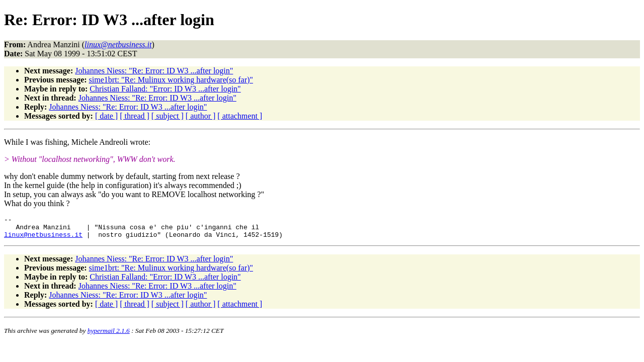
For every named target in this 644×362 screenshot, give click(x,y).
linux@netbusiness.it (43, 239)
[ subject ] (168, 116)
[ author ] (201, 116)
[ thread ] (135, 116)
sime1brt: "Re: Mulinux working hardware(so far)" (171, 80)
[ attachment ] (240, 116)
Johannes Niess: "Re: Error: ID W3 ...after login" (154, 71)
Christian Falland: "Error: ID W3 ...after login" (165, 89)
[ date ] (106, 116)
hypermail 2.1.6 (109, 335)
